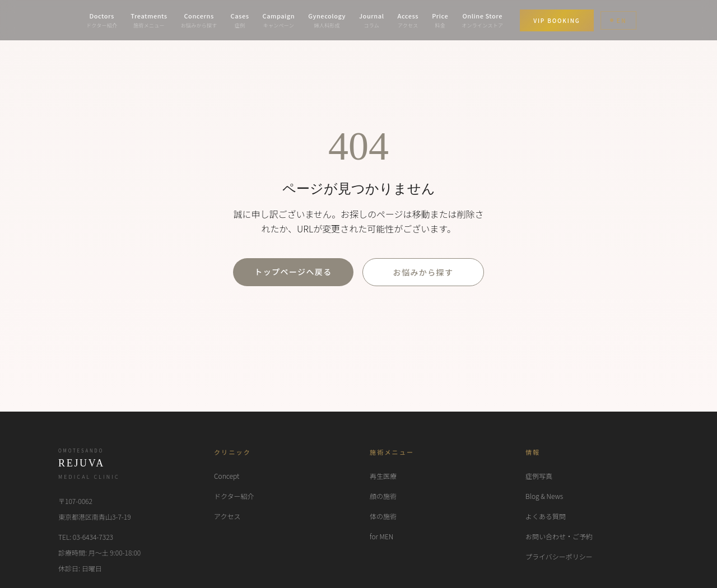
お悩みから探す (423, 272)
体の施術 (383, 516)
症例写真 (539, 476)
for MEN (381, 536)
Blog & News (544, 496)
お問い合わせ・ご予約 (559, 536)
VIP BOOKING (557, 20)
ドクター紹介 (234, 496)
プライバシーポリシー (559, 556)
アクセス (227, 516)
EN (618, 20)
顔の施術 (383, 496)
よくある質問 (546, 516)
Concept (227, 476)
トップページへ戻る (293, 272)
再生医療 (383, 476)
